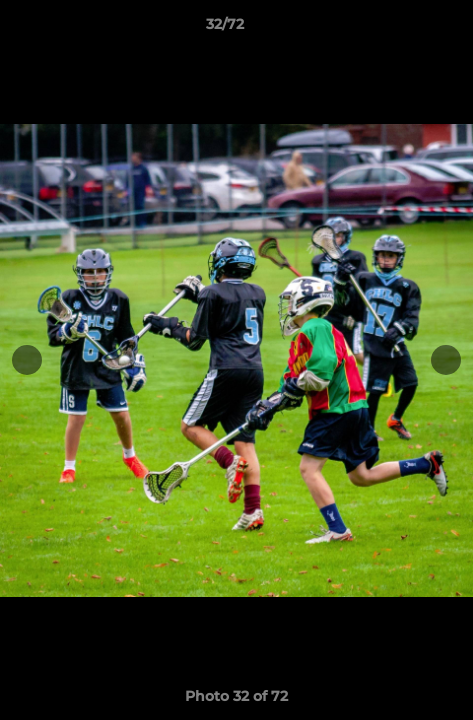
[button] (401, 29)
